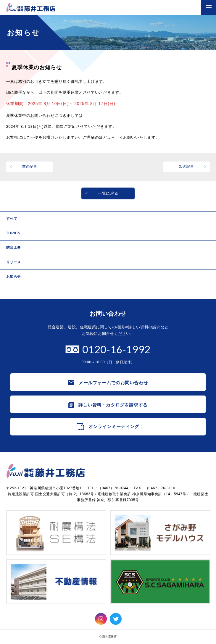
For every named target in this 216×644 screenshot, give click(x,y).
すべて (12, 219)
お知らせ (14, 277)
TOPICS (13, 233)
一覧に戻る (108, 193)
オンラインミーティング (114, 426)
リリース (14, 262)
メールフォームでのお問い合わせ (113, 383)
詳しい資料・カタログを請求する (113, 405)
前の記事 (30, 167)
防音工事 (14, 248)
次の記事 (187, 167)
